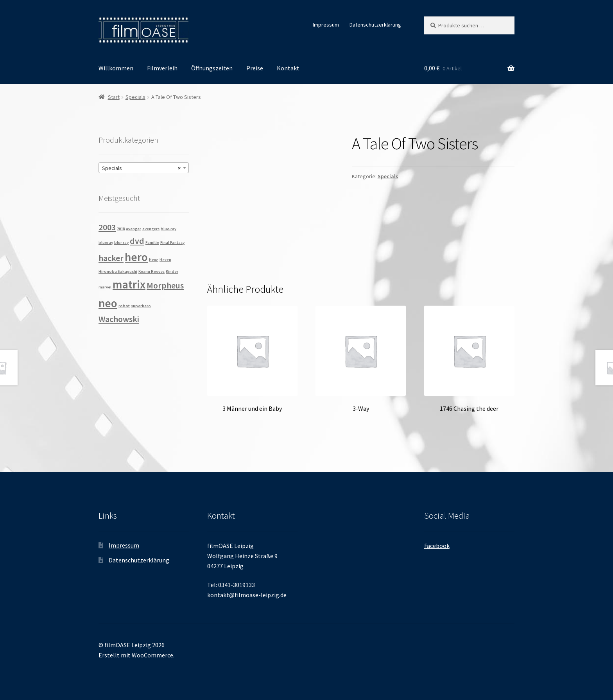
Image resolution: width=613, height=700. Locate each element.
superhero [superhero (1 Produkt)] (141, 306)
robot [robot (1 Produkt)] (124, 306)
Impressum (326, 25)
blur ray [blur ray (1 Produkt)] (121, 243)
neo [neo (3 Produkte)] (108, 303)
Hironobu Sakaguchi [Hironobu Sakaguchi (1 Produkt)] (118, 271)
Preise (255, 68)
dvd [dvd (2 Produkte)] (137, 241)
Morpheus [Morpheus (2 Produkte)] (165, 285)
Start (114, 97)
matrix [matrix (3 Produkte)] (129, 284)
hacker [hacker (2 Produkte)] (111, 258)
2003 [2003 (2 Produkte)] (107, 227)
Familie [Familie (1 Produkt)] (152, 243)
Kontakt (288, 68)
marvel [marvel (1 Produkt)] (105, 287)
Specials (135, 97)
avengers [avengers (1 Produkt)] (151, 229)
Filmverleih (162, 68)
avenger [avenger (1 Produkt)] (134, 229)
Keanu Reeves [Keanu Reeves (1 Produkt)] (151, 271)
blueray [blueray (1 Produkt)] (106, 243)
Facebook (437, 546)
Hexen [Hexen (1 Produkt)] (165, 260)
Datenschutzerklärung (375, 25)
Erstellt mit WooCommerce (136, 655)
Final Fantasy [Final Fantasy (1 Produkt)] (172, 243)
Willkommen (116, 68)
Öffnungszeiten (212, 68)
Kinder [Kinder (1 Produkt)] (172, 271)
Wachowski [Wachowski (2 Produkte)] (119, 319)
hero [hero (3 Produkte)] (136, 257)
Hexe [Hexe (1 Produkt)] (154, 260)
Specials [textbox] (141, 168)
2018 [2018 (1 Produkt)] (121, 229)
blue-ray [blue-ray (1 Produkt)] (168, 229)
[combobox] (144, 168)
